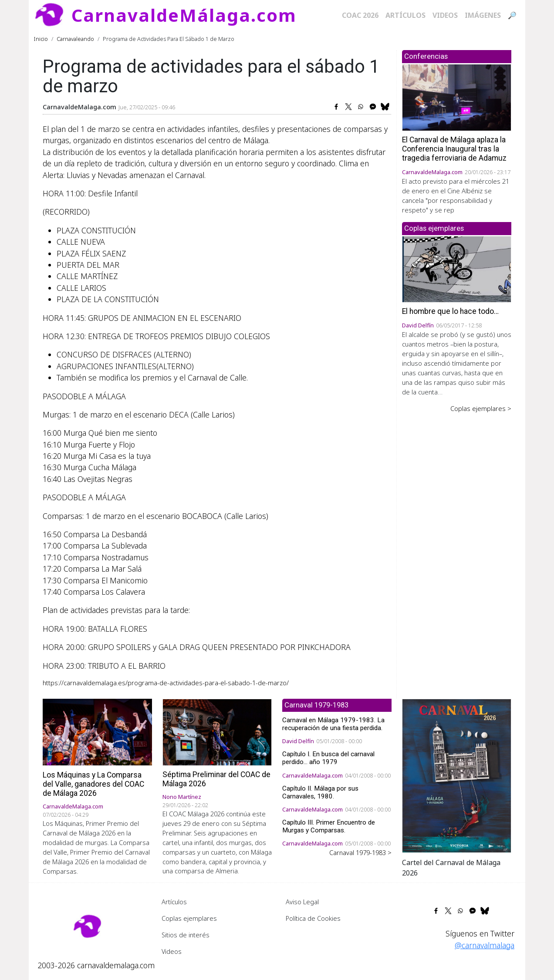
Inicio (41, 39)
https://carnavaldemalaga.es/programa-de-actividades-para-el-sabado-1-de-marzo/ (166, 683)
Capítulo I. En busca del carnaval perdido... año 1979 (328, 758)
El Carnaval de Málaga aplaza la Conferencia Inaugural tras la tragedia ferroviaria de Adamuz (454, 149)
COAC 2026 (360, 15)
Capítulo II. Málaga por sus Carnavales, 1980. (320, 792)
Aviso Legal (302, 902)
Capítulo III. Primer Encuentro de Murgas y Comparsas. (329, 826)
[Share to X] (348, 107)
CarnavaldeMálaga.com (184, 15)
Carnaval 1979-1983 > (360, 852)
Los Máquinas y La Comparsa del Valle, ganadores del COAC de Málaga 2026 (93, 784)
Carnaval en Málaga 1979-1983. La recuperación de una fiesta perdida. (333, 724)
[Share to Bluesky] (385, 107)
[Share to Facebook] (336, 107)
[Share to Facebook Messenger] (373, 107)
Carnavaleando (75, 39)
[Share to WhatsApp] (361, 107)
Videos (445, 15)
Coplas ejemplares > (481, 408)
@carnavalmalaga (485, 945)
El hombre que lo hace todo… (450, 311)
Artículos (405, 15)
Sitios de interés (186, 935)
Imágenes (483, 15)
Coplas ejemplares (189, 918)
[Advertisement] (457, 549)
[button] (457, 775)
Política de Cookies (313, 918)
